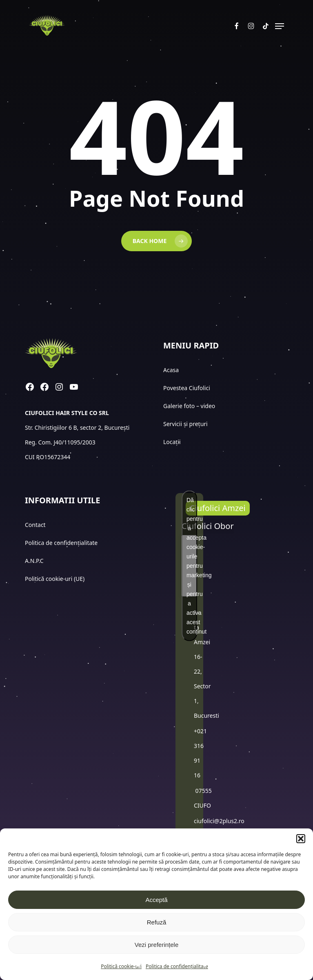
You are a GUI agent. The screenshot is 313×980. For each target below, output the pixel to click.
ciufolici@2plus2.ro (219, 821)
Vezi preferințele (157, 945)
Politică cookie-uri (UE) (55, 579)
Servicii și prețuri (185, 424)
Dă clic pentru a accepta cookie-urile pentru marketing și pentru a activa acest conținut (192, 566)
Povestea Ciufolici (187, 388)
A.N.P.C (34, 561)
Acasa (171, 370)
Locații (173, 442)
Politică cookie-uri (121, 966)
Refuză (157, 922)
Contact (36, 525)
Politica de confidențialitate (177, 966)
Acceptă (156, 900)
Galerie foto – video (190, 406)
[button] (301, 839)
